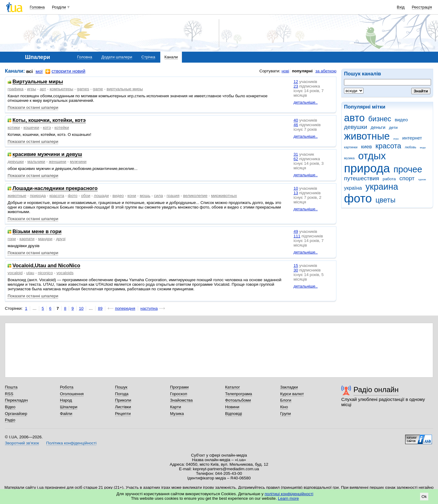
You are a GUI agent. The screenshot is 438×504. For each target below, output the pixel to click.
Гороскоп (179, 394)
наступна (149, 308)
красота (388, 146)
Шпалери (69, 407)
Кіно (284, 407)
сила (158, 196)
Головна (37, 7)
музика (349, 158)
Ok (424, 497)
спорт (407, 178)
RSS (9, 394)
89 (100, 308)
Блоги (286, 400)
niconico (45, 273)
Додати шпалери (117, 57)
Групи (285, 414)
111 (297, 236)
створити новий (65, 71)
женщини (58, 162)
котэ (47, 128)
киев (367, 147)
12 (296, 82)
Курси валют (292, 394)
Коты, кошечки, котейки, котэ (49, 121)
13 (296, 193)
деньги (378, 127)
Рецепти (123, 414)
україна (353, 188)
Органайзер (16, 414)
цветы (385, 200)
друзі (61, 239)
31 (296, 154)
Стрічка (148, 57)
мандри (45, 239)
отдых (372, 156)
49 (296, 231)
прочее (408, 169)
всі (30, 71)
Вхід (401, 7)
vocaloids (65, 273)
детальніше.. (306, 102)
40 (296, 120)
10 (296, 188)
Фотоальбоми (238, 400)
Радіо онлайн (376, 390)
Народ (66, 400)
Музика (177, 414)
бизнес (380, 119)
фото (358, 198)
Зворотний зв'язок (22, 443)
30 (296, 270)
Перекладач (16, 400)
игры (396, 139)
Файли (66, 414)
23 (296, 86)
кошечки (31, 128)
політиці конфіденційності (289, 494)
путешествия (362, 178)
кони (132, 196)
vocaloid (15, 273)
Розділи (59, 7)
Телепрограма (239, 394)
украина (382, 187)
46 (296, 125)
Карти (176, 407)
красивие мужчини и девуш (47, 155)
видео (401, 120)
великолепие (195, 196)
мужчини (78, 162)
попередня (125, 308)
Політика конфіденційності (71, 443)
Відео (10, 407)
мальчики (36, 162)
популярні (302, 71)
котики (14, 128)
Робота (67, 387)
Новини (232, 407)
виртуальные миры (125, 89)
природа (367, 168)
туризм (422, 180)
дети (393, 128)
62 (296, 159)
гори (12, 239)
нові (285, 71)
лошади (101, 196)
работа (389, 179)
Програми (179, 387)
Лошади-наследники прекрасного (55, 189)
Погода (122, 394)
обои (86, 196)
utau (30, 273)
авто (354, 118)
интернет (412, 138)
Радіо (10, 420)
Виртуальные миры (38, 82)
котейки (62, 128)
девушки (356, 127)
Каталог (233, 387)
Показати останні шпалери (33, 107)
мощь (145, 196)
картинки (351, 147)
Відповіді (234, 414)
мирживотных (224, 196)
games (83, 89)
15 (296, 266)
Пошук (121, 387)
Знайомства (181, 400)
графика (16, 89)
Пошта (11, 387)
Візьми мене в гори (37, 232)
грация (173, 196)
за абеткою (326, 71)
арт (43, 89)
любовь (411, 147)
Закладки (289, 387)
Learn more (289, 498)
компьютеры (61, 89)
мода (423, 148)
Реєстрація (422, 7)
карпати (27, 239)
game (98, 89)
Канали (171, 57)
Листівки (123, 407)
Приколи (123, 400)
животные (367, 136)
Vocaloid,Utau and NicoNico (46, 266)
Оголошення (72, 394)
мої (39, 71)
